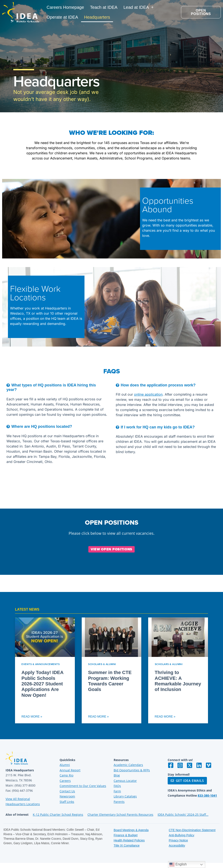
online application (148, 394)
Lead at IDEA (139, 7)
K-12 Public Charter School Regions (58, 815)
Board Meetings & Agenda (131, 830)
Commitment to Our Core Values (83, 786)
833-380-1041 (207, 795)
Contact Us (67, 791)
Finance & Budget (126, 835)
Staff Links (67, 802)
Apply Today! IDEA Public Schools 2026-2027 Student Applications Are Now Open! (42, 684)
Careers (65, 781)
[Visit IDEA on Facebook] (171, 765)
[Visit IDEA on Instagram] (180, 765)
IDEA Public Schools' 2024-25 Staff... (183, 815)
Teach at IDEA (104, 7)
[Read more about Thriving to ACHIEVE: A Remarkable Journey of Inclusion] (178, 670)
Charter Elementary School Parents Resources (120, 815)
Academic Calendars (128, 765)
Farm (117, 791)
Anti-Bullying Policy (182, 835)
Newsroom (67, 796)
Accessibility (177, 845)
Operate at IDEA (62, 17)
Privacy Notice (178, 840)
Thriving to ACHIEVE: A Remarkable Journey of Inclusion (178, 681)
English (178, 865)
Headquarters (97, 17)
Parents (119, 802)
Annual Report (70, 770)
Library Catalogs (125, 796)
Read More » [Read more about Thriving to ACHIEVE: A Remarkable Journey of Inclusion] (165, 716)
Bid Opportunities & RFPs (132, 770)
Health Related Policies (129, 840)
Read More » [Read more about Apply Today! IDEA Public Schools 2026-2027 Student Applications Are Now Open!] (32, 716)
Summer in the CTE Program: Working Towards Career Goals (110, 681)
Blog (117, 775)
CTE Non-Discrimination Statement (192, 830)
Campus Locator (125, 781)
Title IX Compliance (127, 845)
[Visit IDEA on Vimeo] (208, 765)
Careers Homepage (65, 7)
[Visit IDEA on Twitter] (190, 765)
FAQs (117, 786)
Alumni (65, 765)
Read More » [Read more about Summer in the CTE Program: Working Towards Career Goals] (98, 716)
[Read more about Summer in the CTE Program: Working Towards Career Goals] (112, 670)
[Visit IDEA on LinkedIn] (199, 765)
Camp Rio (66, 775)
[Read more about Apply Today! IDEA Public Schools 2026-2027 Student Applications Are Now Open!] (45, 670)
